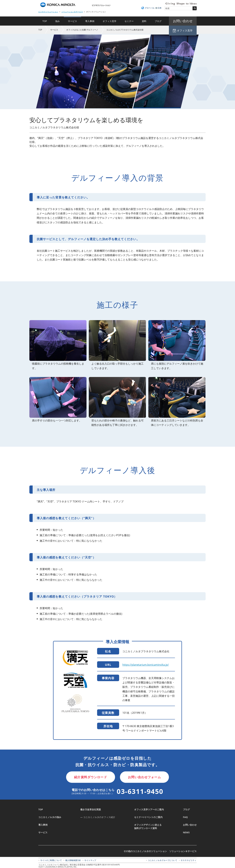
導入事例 (90, 21)
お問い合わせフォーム (144, 777)
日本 (160, 8)
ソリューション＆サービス (72, 12)
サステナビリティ (188, 860)
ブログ (158, 21)
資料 (144, 21)
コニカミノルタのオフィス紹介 (99, 817)
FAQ (185, 817)
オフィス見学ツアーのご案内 (149, 809)
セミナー (129, 21)
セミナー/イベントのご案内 (148, 817)
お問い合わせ (190, 825)
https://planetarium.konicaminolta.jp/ (146, 665)
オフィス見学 (110, 21)
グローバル (150, 8)
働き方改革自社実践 (91, 809)
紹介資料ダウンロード (90, 777)
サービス (72, 21)
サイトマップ (90, 860)
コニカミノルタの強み (50, 817)
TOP (45, 21)
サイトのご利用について (51, 860)
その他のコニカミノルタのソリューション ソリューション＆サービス (160, 851)
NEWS (186, 832)
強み (57, 21)
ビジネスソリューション (48, 12)
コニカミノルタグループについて (163, 860)
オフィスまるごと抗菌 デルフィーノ (82, 30)
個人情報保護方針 (73, 860)
